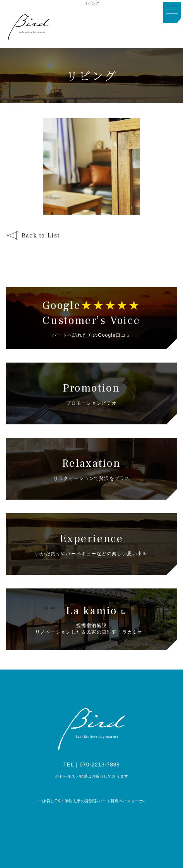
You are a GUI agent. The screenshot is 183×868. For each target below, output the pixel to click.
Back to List (41, 236)
